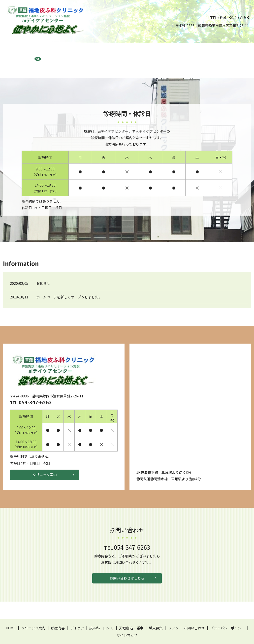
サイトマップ (127, 620)
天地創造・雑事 (147, 51)
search (230, 52)
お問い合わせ (208, 51)
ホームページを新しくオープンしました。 (69, 280)
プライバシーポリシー (227, 613)
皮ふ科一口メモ (118, 51)
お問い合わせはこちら (127, 562)
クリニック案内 (51, 51)
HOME (29, 51)
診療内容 (75, 51)
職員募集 (170, 51)
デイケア (94, 51)
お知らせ (43, 266)
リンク (187, 51)
